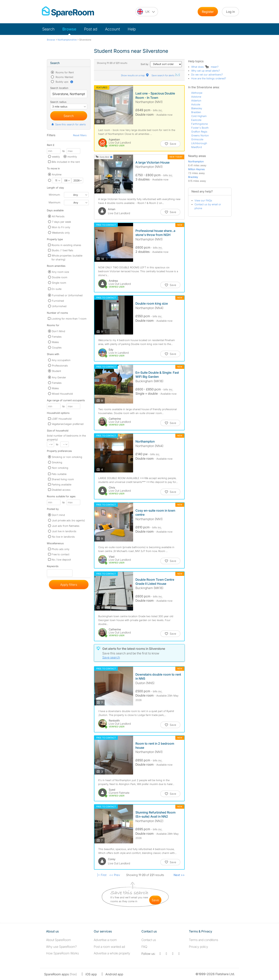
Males (55, 342)
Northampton (196, 161)
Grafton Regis (199, 132)
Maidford (197, 147)
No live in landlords (63, 537)
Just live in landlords (64, 531)
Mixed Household (62, 394)
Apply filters (69, 585)
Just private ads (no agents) (68, 520)
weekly (56, 157)
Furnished (58, 301)
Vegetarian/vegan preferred (68, 424)
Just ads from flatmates (66, 526)
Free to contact (60, 554)
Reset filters (80, 135)
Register (208, 12)
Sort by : (161, 64)
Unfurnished (59, 306)
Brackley (193, 177)
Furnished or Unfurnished (67, 295)
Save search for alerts (166, 75)
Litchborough (199, 143)
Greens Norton (200, 135)
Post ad (91, 29)
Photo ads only (60, 549)
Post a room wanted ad (109, 947)
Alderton (196, 101)
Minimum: (55, 195)
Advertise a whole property (112, 953)
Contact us (149, 940)
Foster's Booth (200, 128)
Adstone (196, 97)
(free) (61, 974)
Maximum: (55, 202)
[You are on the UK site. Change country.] (147, 12)
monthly (72, 157)
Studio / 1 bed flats (62, 250)
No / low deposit (61, 560)
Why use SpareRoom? (61, 947)
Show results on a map (135, 75)
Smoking (57, 462)
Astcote (196, 104)
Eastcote (196, 120)
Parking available (61, 484)
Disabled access (61, 490)
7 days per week (62, 222)
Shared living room (63, 479)
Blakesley (197, 108)
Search (48, 29)
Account (112, 29)
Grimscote (197, 139)
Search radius (58, 102)
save (155, 900)
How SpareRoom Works (62, 953)
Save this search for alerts (68, 124)
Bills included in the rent (66, 162)
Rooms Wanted (64, 77)
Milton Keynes (196, 169)
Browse (69, 29)
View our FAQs (203, 200)
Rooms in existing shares (66, 245)
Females (57, 337)
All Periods (58, 216)
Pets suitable (59, 474)
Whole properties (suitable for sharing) (67, 257)
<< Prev (115, 875)
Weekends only (61, 233)
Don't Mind (59, 331)
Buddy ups (64, 82)
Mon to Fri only (61, 227)
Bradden (196, 112)
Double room (60, 277)
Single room (59, 283)
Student (56, 371)
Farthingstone (199, 124)
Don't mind (58, 515)
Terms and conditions (204, 940)
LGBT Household (62, 419)
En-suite (56, 289)
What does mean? (205, 67)
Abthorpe (197, 93)
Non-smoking (60, 468)
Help (132, 29)
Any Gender (59, 377)
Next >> (179, 875)
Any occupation (61, 360)
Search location (59, 88)
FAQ (144, 947)
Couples (57, 347)
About (59, 940)
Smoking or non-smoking (67, 457)
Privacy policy (198, 947)
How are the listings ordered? (209, 78)
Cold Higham (199, 116)
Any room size (60, 272)
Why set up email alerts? (206, 71)
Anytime (57, 174)
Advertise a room (105, 940)
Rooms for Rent (64, 72)
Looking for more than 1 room (69, 319)
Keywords (53, 567)
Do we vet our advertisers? (207, 75)
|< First (102, 875)
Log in (230, 12)
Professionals (60, 366)
